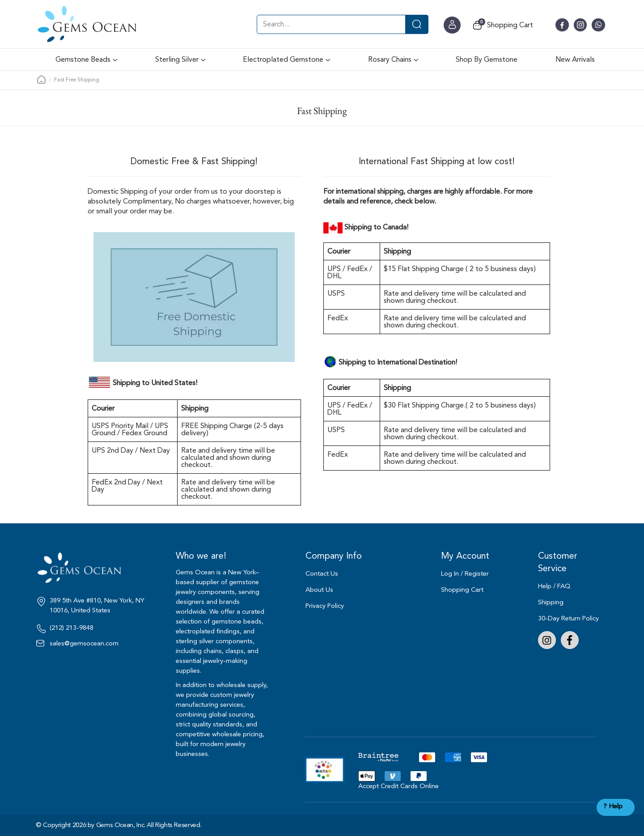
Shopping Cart (462, 590)
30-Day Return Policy (568, 618)
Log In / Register (465, 574)
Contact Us (322, 574)
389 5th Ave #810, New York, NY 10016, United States (97, 606)
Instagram (547, 640)
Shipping (551, 602)
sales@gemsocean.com (84, 644)
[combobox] (343, 24)
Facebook (570, 640)
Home (41, 79)
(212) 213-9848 (72, 628)
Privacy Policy (325, 606)
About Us (319, 590)
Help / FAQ (554, 586)
